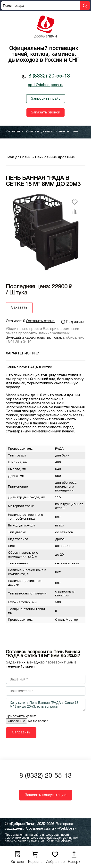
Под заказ (72, 322)
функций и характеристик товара (35, 338)
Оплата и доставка (39, 132)
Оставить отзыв (40, 321)
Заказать (19, 308)
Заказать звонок (45, 112)
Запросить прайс (46, 99)
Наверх (74, 856)
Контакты (62, 132)
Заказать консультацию (46, 795)
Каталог (18, 856)
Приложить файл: (21, 716)
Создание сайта (40, 829)
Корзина (35, 856)
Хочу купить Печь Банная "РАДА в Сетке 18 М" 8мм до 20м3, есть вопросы (46, 705)
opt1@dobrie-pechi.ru (46, 85)
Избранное (55, 856)
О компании (15, 132)
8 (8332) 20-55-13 (49, 76)
